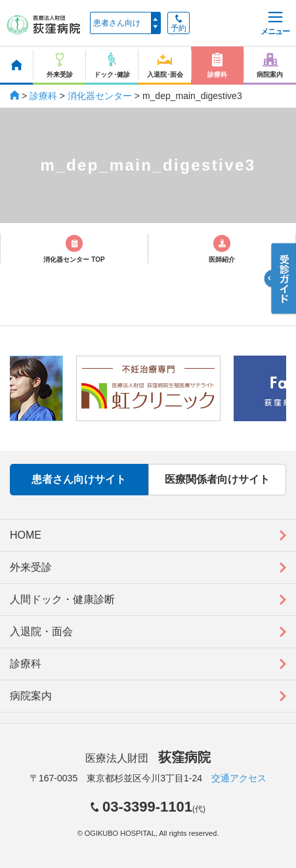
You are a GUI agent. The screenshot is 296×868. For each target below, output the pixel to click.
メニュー (275, 24)
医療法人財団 (148, 758)
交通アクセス (239, 778)
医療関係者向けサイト (217, 479)
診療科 (43, 96)
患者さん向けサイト (79, 479)
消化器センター (100, 96)
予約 (179, 24)
